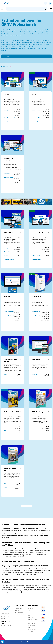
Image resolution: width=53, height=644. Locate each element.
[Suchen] (45, 9)
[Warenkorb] (51, 9)
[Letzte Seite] (31, 506)
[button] (2, 642)
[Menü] (2, 9)
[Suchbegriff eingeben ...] (25, 9)
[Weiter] (28, 506)
